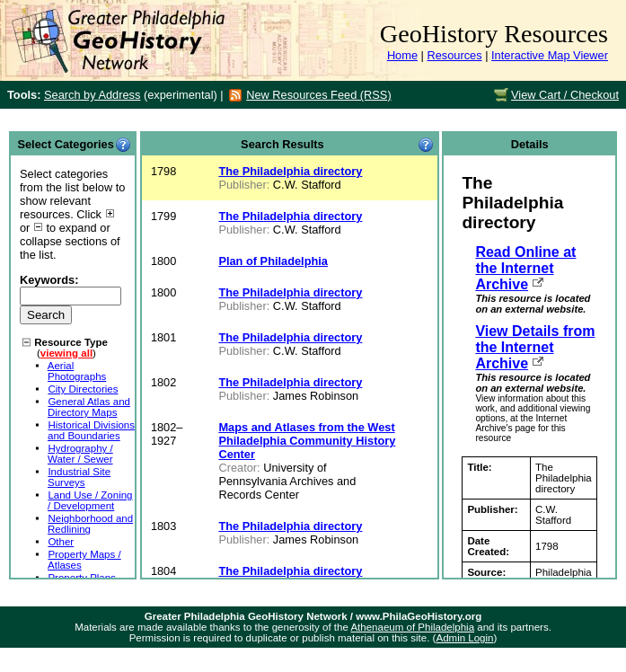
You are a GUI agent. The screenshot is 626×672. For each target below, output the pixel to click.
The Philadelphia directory (290, 171)
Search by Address (92, 95)
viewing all (66, 353)
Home (402, 55)
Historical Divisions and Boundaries (91, 430)
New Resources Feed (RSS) (318, 95)
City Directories (83, 389)
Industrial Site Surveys (79, 477)
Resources (454, 55)
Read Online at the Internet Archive (525, 268)
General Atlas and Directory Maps (89, 407)
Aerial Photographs (77, 371)
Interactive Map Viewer (550, 55)
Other (61, 542)
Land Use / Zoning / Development (90, 500)
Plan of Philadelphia (273, 261)
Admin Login (464, 638)
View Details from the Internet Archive (535, 347)
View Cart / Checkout (565, 95)
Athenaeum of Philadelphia (412, 627)
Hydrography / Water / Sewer (80, 454)
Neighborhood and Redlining (90, 524)
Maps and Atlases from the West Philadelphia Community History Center (307, 441)
